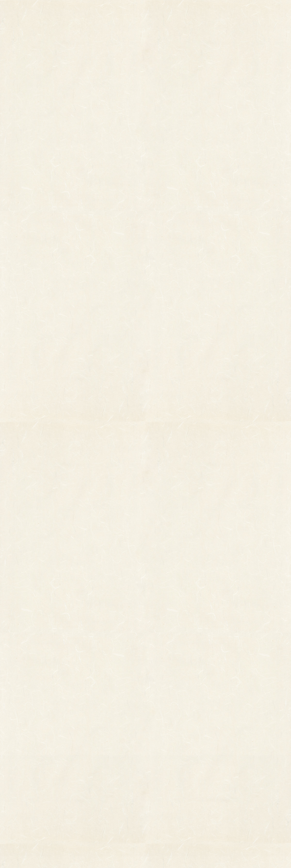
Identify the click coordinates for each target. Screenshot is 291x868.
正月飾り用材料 (110, 805)
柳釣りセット (68, 814)
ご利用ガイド (217, 8)
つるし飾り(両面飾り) (113, 810)
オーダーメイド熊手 (72, 799)
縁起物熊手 (54, 795)
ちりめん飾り (108, 821)
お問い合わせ (253, 8)
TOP (74, 8)
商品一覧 (107, 8)
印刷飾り (106, 794)
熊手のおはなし (146, 8)
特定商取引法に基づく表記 (174, 806)
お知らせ (181, 8)
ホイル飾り (107, 799)
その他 (64, 794)
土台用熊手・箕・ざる (114, 832)
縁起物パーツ (93, 796)
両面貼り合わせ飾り (112, 816)
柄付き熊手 (67, 788)
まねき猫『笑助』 (70, 820)
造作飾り (106, 827)
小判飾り (106, 788)
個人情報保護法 (183, 798)
